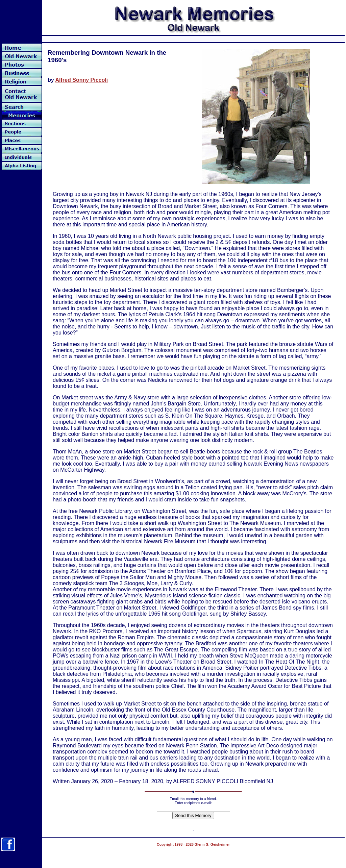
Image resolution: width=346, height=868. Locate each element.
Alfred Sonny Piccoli (82, 80)
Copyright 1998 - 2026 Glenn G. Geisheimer (193, 844)
